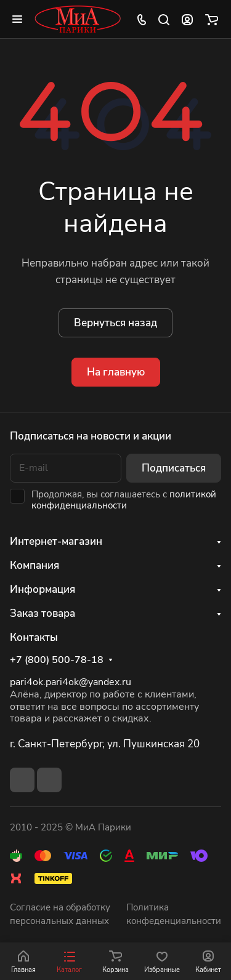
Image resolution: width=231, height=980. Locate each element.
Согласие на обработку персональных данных (60, 914)
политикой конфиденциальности (124, 500)
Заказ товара (43, 613)
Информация (43, 589)
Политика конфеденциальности (174, 914)
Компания (34, 565)
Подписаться (174, 468)
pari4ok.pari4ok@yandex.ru (71, 682)
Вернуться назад (115, 323)
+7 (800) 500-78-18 (57, 660)
